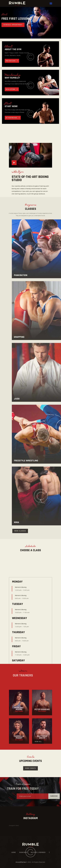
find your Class (11, 61)
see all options (10, 89)
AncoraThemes (21, 862)
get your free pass (11, 118)
